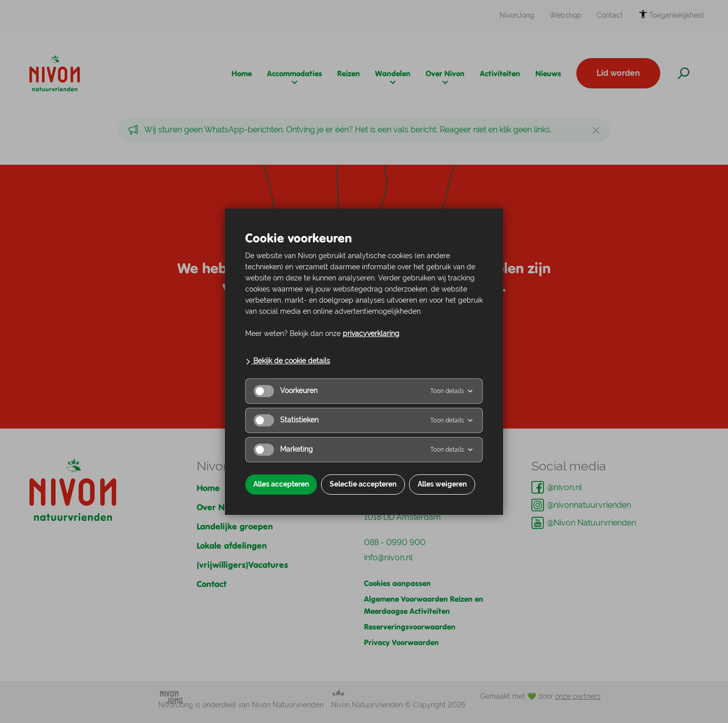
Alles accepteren (281, 484)
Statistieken (286, 420)
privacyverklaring (371, 333)
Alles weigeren (442, 484)
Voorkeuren (286, 391)
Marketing (283, 450)
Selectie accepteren (363, 484)
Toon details (452, 391)
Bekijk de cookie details (288, 361)
